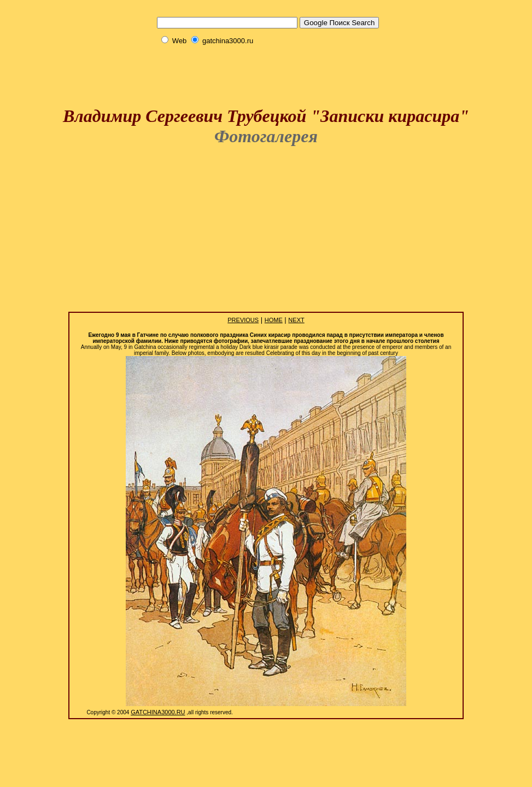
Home (274, 320)
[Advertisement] (266, 61)
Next (296, 320)
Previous (243, 320)
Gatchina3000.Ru (158, 712)
